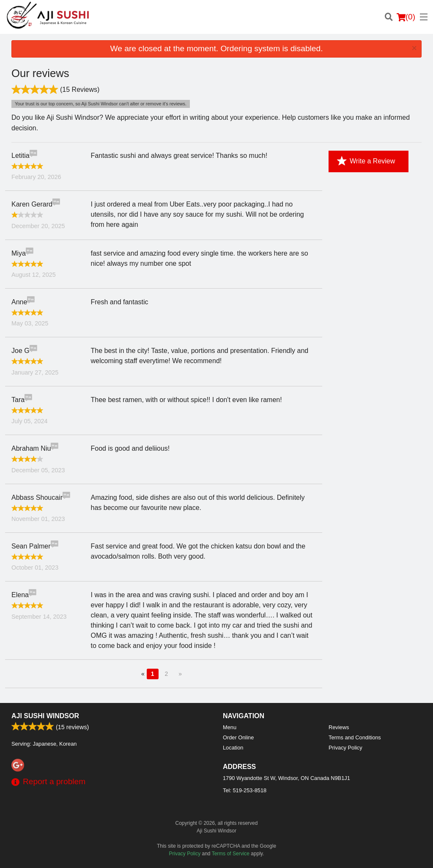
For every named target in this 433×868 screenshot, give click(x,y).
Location (233, 748)
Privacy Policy (345, 748)
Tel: (245, 790)
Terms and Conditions (355, 737)
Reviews (339, 727)
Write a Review (366, 161)
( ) (406, 17)
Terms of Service (231, 854)
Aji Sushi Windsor (45, 716)
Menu (230, 727)
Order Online (238, 737)
